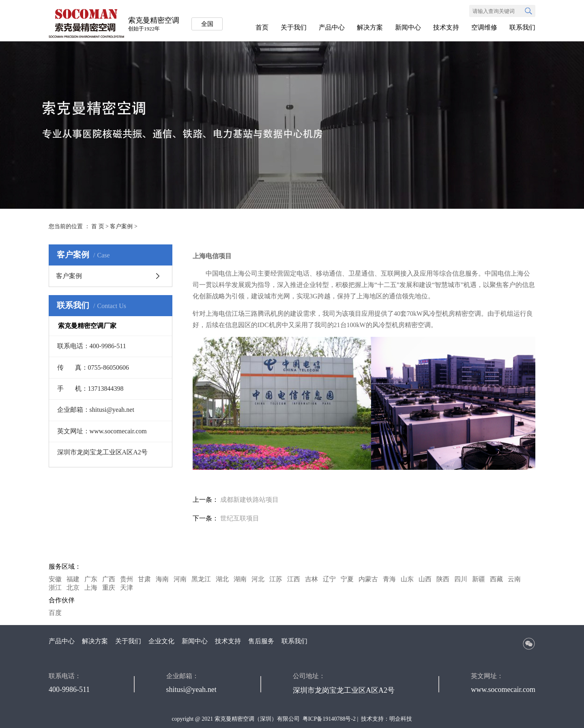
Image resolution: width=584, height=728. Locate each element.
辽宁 (329, 579)
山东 (407, 579)
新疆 (479, 579)
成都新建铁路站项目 (249, 500)
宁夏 (347, 579)
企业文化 (161, 641)
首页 (262, 27)
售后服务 (261, 641)
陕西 (443, 579)
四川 (461, 579)
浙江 (55, 588)
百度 (55, 613)
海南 (162, 579)
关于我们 (294, 27)
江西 (294, 579)
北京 (73, 588)
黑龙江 (201, 579)
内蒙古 (368, 579)
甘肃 (144, 579)
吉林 (311, 579)
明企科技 (401, 719)
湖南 (240, 579)
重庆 (109, 588)
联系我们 (522, 27)
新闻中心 (408, 27)
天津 (127, 588)
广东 (91, 579)
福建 (73, 579)
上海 (91, 588)
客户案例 (121, 226)
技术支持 (446, 27)
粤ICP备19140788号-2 (329, 719)
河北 (258, 579)
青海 (389, 579)
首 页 (98, 226)
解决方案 (370, 27)
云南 (514, 579)
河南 (180, 579)
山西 (425, 579)
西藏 (496, 579)
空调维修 (484, 27)
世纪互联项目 (240, 518)
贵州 (127, 579)
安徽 (55, 579)
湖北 (222, 579)
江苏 (276, 579)
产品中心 (332, 27)
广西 (109, 579)
